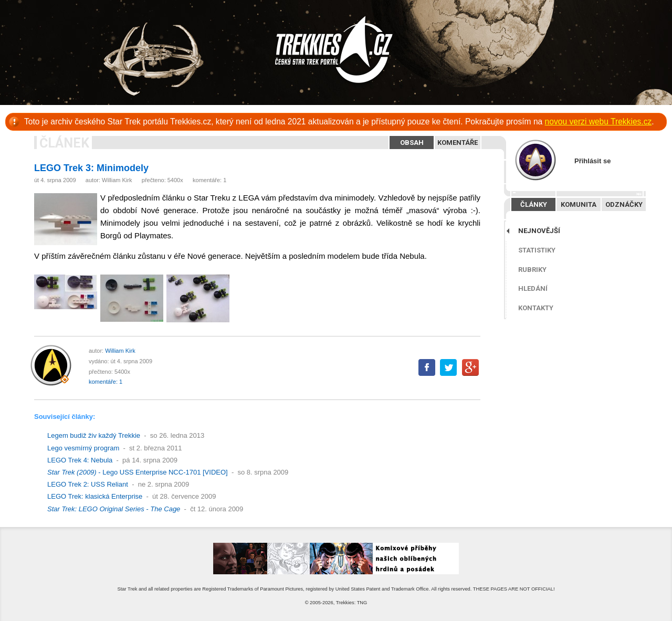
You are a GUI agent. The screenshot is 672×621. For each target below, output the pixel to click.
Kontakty (536, 308)
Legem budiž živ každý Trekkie (94, 435)
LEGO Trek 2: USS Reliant (88, 484)
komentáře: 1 (209, 180)
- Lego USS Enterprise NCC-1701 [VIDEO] (138, 472)
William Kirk (117, 180)
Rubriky (532, 270)
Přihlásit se (592, 161)
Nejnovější (539, 231)
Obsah (412, 143)
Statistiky (537, 250)
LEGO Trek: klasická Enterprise (95, 496)
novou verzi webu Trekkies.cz (598, 122)
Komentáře (458, 143)
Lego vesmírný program (83, 448)
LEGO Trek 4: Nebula (80, 460)
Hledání (533, 288)
